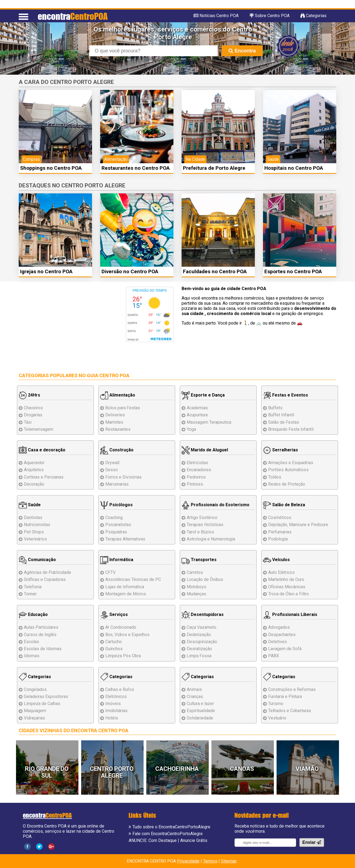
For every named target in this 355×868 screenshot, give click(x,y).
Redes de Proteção (287, 484)
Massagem (209, 422)
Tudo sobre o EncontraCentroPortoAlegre (171, 827)
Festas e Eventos (286, 395)
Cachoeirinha (177, 769)
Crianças (195, 696)
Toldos (275, 477)
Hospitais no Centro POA (294, 168)
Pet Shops (34, 532)
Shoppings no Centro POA (51, 168)
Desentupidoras (203, 614)
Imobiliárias (116, 711)
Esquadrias (291, 463)
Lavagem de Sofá (285, 649)
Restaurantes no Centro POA (136, 168)
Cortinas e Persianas (44, 477)
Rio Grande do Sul (47, 772)
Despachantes (282, 635)
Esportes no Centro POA (293, 271)
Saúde (30, 505)
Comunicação (37, 560)
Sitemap (229, 861)
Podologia (278, 539)
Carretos (195, 572)
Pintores (195, 484)
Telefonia (33, 587)
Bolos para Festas (123, 408)
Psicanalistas (118, 525)
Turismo (276, 704)
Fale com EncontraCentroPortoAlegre (168, 834)
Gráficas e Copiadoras (45, 579)
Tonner (30, 594)
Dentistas (33, 518)
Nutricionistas (37, 525)
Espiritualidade (201, 711)
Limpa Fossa (199, 656)
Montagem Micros (126, 594)
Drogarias (33, 415)
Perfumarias (280, 532)
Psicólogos (116, 505)
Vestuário (277, 718)
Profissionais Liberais (290, 614)
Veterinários (35, 539)
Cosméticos (280, 518)
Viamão (307, 769)
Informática (117, 560)
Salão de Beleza (284, 505)
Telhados (290, 711)
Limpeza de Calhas (42, 704)
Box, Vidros (127, 635)
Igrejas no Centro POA (46, 271)
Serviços (114, 614)
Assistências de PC (133, 579)
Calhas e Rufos (120, 689)
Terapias (125, 539)
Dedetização (199, 635)
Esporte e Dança (203, 395)
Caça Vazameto (202, 627)
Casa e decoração (42, 450)
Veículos (276, 560)
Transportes (199, 560)
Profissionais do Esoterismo (215, 505)
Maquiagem (35, 711)
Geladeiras (46, 696)
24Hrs (29, 395)
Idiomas (32, 656)
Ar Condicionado (121, 627)
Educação (33, 614)
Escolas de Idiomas (43, 649)
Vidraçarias (34, 718)
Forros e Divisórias (123, 477)
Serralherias (280, 450)
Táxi (28, 422)
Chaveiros (33, 408)
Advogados (279, 627)
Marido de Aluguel (205, 450)
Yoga (191, 429)
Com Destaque (163, 840)
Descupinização (202, 642)
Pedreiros (196, 477)
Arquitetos (34, 470)
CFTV (110, 572)
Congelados (35, 689)
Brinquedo (291, 429)
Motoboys (196, 587)
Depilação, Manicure (298, 525)
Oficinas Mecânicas (287, 587)
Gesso (112, 470)
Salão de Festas (284, 422)
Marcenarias (117, 484)
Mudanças (196, 594)
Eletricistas (197, 463)
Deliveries (115, 415)
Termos (210, 861)
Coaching (114, 518)
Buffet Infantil (281, 415)
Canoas (242, 769)
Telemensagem (39, 429)
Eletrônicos (116, 696)
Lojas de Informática (125, 587)
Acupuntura (197, 415)
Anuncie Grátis (194, 840)
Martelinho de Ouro (286, 579)
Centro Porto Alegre (112, 772)
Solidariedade (200, 718)
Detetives (278, 642)
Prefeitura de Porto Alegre (214, 168)
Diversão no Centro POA (130, 271)
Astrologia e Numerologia (211, 539)
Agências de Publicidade (47, 572)
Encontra (242, 51)
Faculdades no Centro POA (215, 271)
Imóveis (113, 704)
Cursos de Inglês (40, 635)
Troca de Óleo (289, 594)
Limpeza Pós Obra (123, 656)
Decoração (34, 484)
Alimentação (118, 395)
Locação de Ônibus (205, 579)
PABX (274, 656)
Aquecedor (34, 463)
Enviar (312, 842)
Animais (194, 689)
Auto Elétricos (281, 572)
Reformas (292, 689)
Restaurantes (118, 429)
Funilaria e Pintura (285, 696)
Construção (117, 450)
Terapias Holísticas (205, 525)
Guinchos (114, 649)
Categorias (35, 677)
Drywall (112, 463)
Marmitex (114, 422)
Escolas (31, 642)
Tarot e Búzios (200, 532)
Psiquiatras (116, 532)
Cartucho (114, 642)
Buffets (275, 408)
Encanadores (199, 470)
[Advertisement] (64, 325)
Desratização (199, 649)
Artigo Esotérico (202, 518)
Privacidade (188, 861)
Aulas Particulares (41, 627)
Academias (197, 408)
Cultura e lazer (200, 704)
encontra (73, 16)
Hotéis (112, 718)
